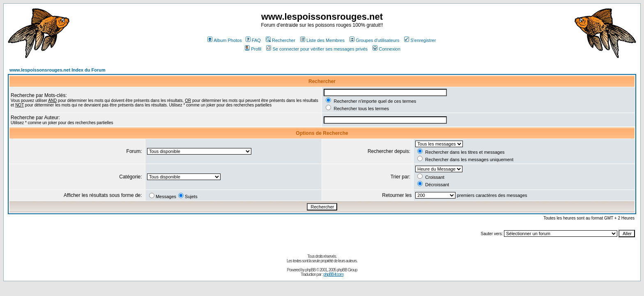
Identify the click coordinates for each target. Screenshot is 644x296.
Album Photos (224, 40)
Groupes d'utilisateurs (374, 40)
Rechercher (281, 40)
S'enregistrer (420, 40)
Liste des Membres (322, 40)
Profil (253, 49)
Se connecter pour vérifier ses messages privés (317, 49)
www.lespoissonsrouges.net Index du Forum (57, 70)
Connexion (386, 49)
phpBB (310, 270)
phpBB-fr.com (333, 274)
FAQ (253, 40)
